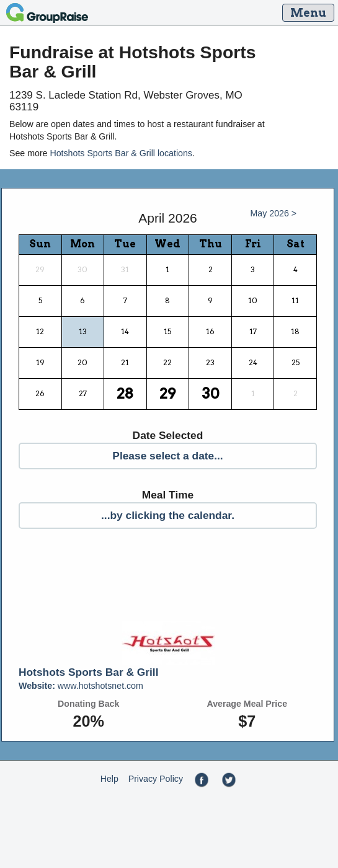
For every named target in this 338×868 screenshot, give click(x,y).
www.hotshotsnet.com (81, 686)
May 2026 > (274, 213)
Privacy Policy (156, 779)
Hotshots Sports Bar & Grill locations (121, 153)
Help (109, 779)
